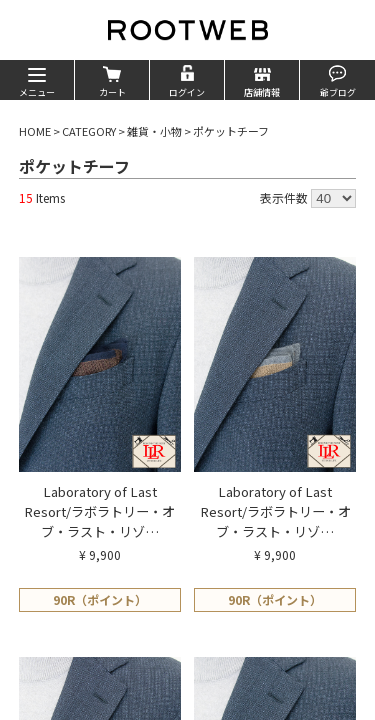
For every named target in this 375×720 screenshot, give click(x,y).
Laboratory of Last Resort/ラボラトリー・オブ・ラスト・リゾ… (99, 511)
